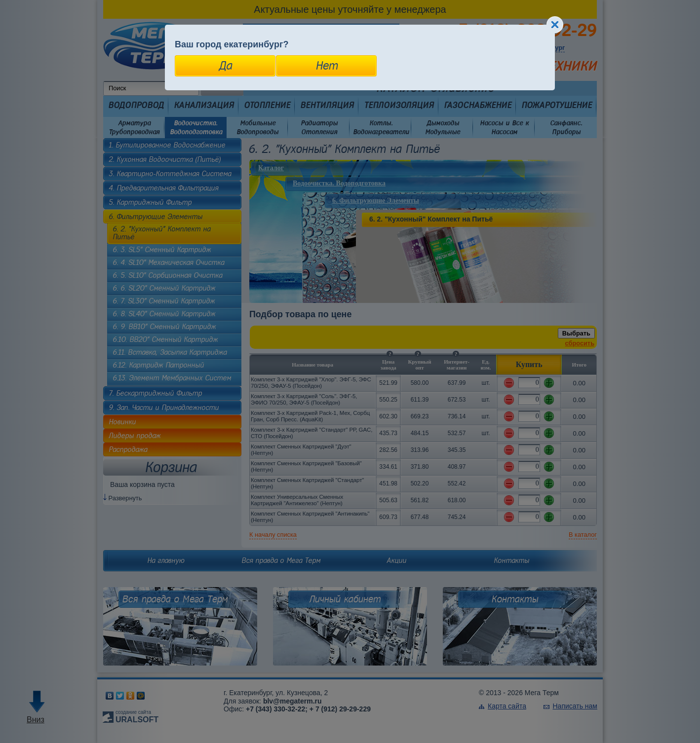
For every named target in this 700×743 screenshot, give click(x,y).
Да (225, 66)
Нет (327, 66)
